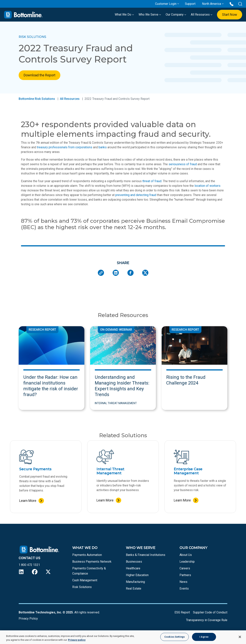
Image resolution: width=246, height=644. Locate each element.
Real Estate (134, 589)
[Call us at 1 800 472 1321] (231, 4)
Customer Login (166, 4)
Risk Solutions (82, 587)
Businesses (134, 562)
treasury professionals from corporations (65, 147)
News (183, 582)
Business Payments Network (92, 562)
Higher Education (137, 575)
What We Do (124, 15)
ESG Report (182, 612)
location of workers (207, 186)
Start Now (230, 15)
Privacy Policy (28, 619)
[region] (123, 637)
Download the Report (39, 75)
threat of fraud (152, 181)
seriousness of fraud (183, 164)
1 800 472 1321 (29, 565)
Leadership (187, 562)
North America (212, 4)
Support (190, 4)
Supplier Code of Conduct (210, 612)
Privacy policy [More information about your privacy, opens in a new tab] (77, 640)
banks (103, 147)
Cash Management (85, 580)
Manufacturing (135, 582)
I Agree (204, 637)
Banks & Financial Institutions (146, 555)
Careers (185, 568)
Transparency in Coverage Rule (207, 620)
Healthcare (133, 568)
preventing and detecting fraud (136, 195)
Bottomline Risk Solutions (37, 99)
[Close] (240, 637)
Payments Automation (87, 555)
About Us (186, 555)
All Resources (202, 15)
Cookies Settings (175, 637)
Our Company (176, 15)
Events (184, 589)
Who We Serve (150, 15)
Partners (185, 575)
